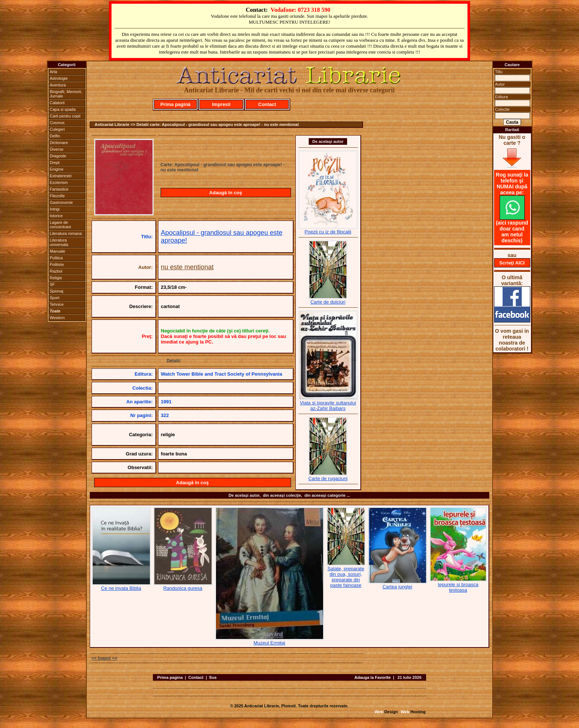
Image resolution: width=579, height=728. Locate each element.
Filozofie (57, 196)
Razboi (56, 271)
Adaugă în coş (226, 193)
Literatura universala (59, 242)
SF (52, 284)
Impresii (221, 104)
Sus (213, 677)
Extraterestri (61, 176)
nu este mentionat (187, 267)
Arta (54, 72)
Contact (267, 104)
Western (57, 318)
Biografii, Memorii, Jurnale (66, 94)
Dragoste (58, 156)
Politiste (57, 264)
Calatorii (57, 103)
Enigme (57, 169)
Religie (56, 278)
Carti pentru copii (65, 116)
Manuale (58, 251)
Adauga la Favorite (373, 677)
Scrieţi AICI (512, 263)
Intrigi (55, 209)
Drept (55, 163)
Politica (56, 258)
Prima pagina (170, 677)
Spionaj (57, 291)
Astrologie (59, 78)
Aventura (58, 85)
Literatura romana (66, 233)
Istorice (56, 216)
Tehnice (57, 304)
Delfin (55, 136)
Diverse (57, 149)
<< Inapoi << (105, 658)
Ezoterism (59, 182)
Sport (55, 298)
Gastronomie (61, 202)
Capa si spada (63, 109)
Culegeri (57, 129)
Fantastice (59, 189)
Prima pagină (175, 104)
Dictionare (59, 143)
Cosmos (57, 123)
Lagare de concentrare (61, 225)
